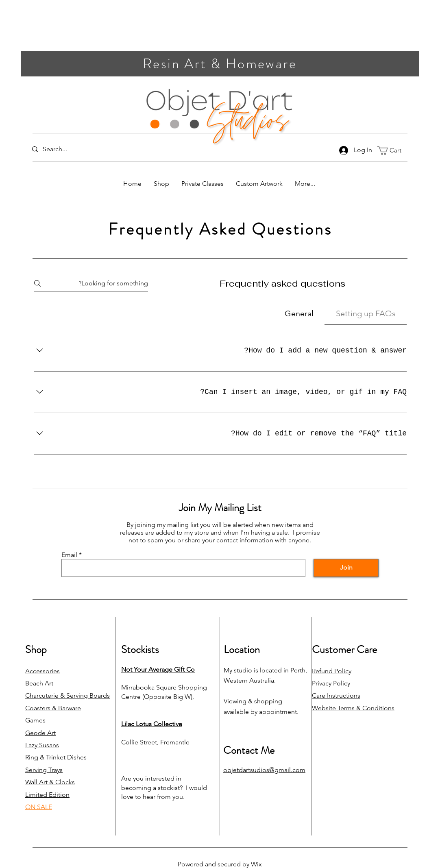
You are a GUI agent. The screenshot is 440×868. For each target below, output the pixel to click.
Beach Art (39, 683)
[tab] (366, 313)
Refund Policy (332, 671)
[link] (394, 151)
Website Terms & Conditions (353, 708)
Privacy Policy (331, 683)
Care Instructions (336, 695)
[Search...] (66, 149)
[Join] (346, 568)
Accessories (42, 671)
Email (69, 555)
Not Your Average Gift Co (158, 669)
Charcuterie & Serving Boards (68, 695)
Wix (256, 864)
